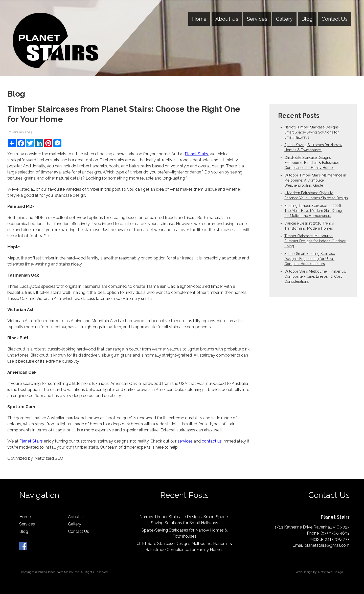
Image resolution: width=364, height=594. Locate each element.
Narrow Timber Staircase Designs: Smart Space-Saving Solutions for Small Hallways (312, 132)
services (185, 441)
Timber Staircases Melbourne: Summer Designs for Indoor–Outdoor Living (315, 241)
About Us (227, 19)
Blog (307, 19)
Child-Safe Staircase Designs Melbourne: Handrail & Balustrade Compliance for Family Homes (312, 163)
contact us (212, 441)
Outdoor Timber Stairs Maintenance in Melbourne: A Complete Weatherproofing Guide (315, 180)
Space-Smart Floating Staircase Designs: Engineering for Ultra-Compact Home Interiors (310, 259)
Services (257, 19)
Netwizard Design (331, 572)
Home (199, 19)
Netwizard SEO (49, 458)
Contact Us (335, 19)
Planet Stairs (196, 154)
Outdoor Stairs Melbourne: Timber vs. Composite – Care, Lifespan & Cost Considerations (315, 276)
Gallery (284, 19)
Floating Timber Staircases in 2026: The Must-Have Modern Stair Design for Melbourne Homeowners (314, 211)
